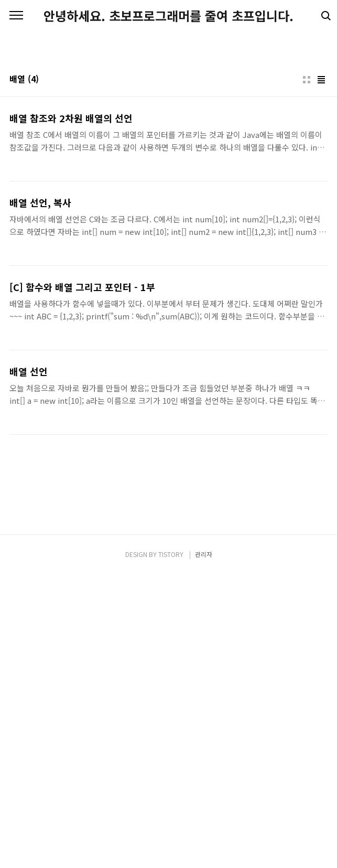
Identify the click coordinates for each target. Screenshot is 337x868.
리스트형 (321, 227)
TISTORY (171, 848)
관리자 (204, 848)
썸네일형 (307, 227)
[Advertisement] (168, 121)
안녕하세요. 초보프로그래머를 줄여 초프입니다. (168, 16)
